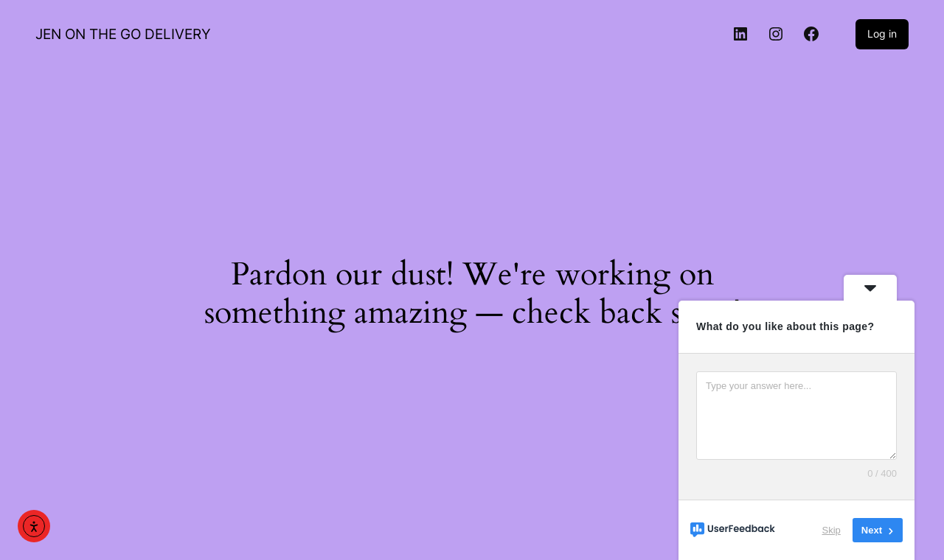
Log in (882, 34)
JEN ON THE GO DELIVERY (123, 34)
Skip (832, 530)
